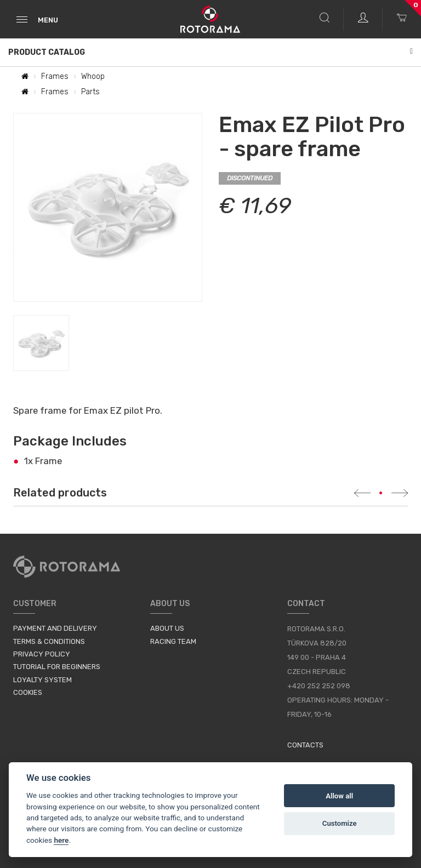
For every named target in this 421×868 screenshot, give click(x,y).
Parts (90, 92)
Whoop (93, 76)
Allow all (339, 796)
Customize (340, 823)
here (61, 840)
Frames (55, 76)
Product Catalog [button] (210, 52)
